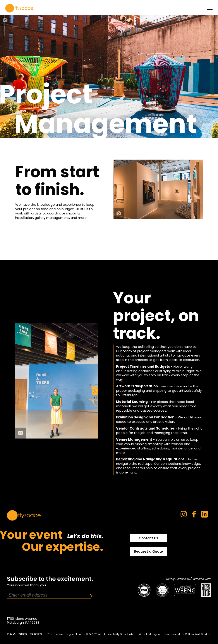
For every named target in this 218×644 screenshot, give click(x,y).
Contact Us (148, 538)
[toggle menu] (210, 8)
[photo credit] (5, 20)
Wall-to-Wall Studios (198, 634)
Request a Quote (148, 551)
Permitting (125, 459)
